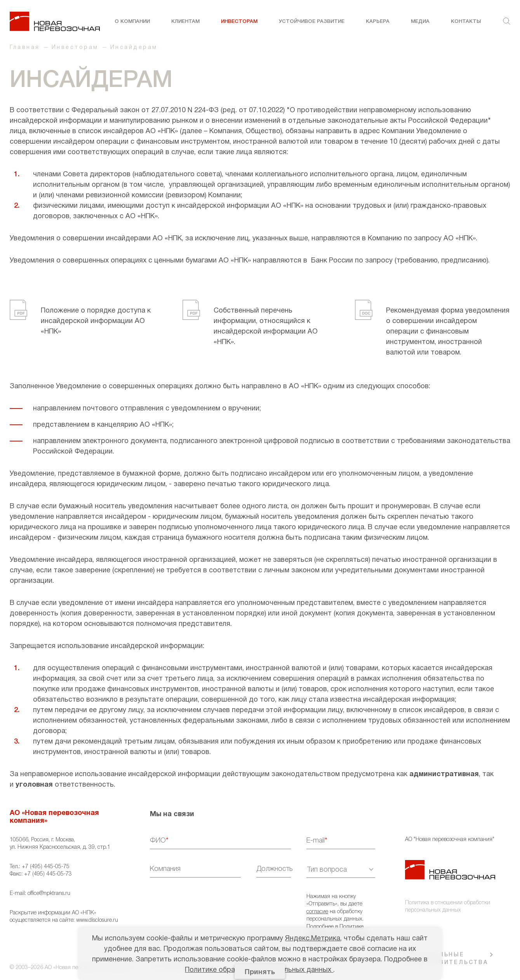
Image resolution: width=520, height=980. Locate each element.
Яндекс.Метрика (313, 939)
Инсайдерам (134, 48)
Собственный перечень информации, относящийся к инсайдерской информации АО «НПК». (266, 327)
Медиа (420, 22)
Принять (260, 972)
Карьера (378, 22)
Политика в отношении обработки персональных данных (448, 907)
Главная (25, 48)
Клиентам (185, 22)
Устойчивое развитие (312, 22)
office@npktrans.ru (49, 894)
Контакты (466, 22)
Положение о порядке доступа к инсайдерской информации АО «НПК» (96, 321)
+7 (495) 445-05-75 (46, 867)
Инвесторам (239, 22)
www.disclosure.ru (97, 920)
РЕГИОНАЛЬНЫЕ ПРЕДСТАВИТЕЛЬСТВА (447, 959)
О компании (132, 22)
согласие (317, 912)
